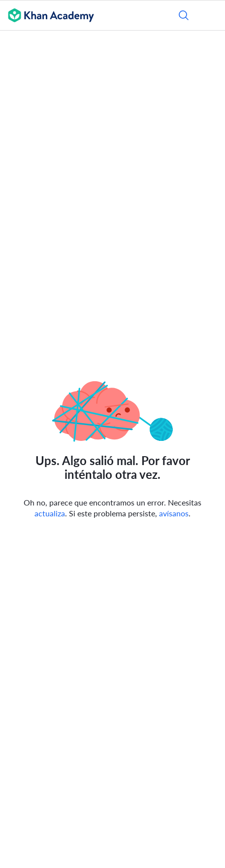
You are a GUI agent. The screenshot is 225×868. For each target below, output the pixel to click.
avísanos (174, 513)
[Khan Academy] (47, 15)
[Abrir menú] (211, 15)
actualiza (50, 513)
